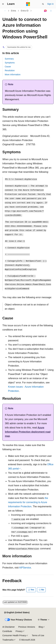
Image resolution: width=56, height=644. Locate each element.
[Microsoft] (28, 4)
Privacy (19, 631)
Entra (14, 11)
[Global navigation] (3, 4)
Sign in (50, 4)
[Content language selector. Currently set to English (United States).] (17, 613)
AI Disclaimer (9, 627)
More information (13, 75)
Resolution (10, 70)
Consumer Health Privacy (14, 635)
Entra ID (25, 11)
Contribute (7, 631)
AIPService (25, 568)
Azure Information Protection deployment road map (28, 432)
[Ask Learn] (45, 11)
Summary (9, 59)
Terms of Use (38, 635)
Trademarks (8, 640)
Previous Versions (27, 627)
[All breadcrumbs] (5, 11)
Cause (8, 67)
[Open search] (43, 4)
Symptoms (10, 63)
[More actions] (51, 11)
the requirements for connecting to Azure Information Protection (28, 502)
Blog (41, 627)
